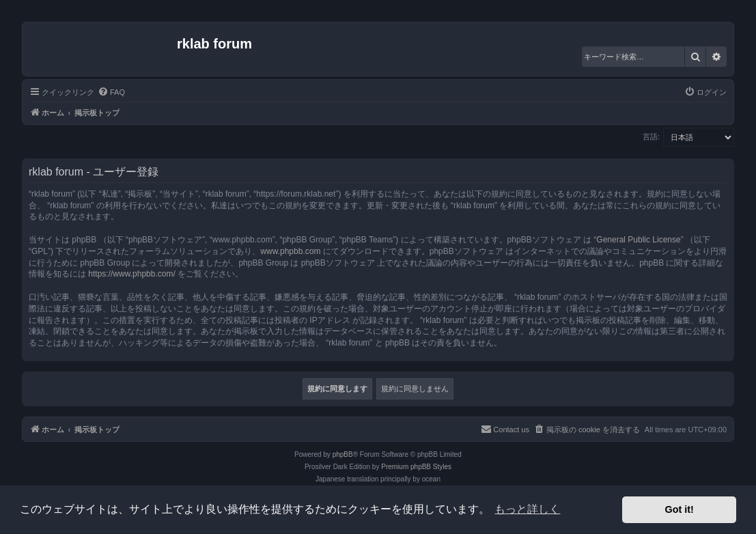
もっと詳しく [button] (527, 509)
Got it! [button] (680, 509)
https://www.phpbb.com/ (131, 274)
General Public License (638, 240)
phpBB (343, 454)
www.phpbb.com (290, 251)
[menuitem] (111, 92)
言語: (651, 137)
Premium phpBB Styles (416, 467)
